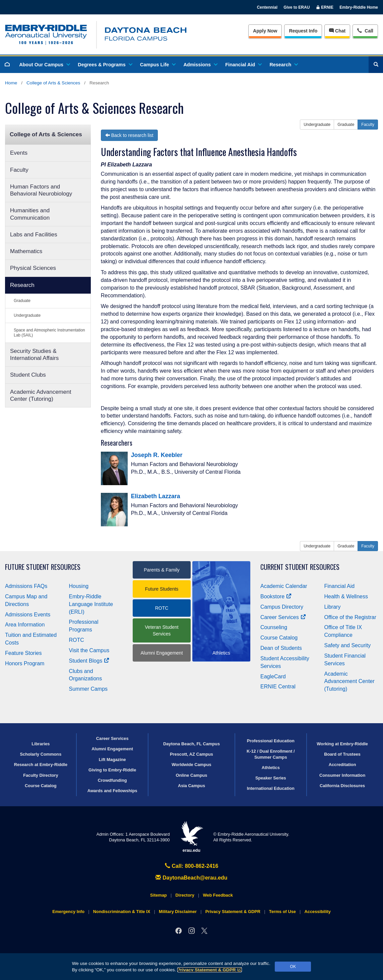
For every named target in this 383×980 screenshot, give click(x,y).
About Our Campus (44, 65)
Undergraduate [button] (317, 125)
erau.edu (192, 837)
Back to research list (129, 135)
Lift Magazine (112, 760)
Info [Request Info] (303, 31)
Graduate (22, 301)
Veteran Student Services (162, 630)
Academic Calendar (284, 586)
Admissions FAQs (26, 586)
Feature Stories (23, 653)
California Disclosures (342, 786)
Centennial (267, 7)
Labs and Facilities (34, 235)
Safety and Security (348, 645)
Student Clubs (28, 375)
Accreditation (342, 765)
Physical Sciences (33, 268)
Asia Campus (192, 786)
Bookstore (276, 596)
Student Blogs (89, 661)
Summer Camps (88, 689)
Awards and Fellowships (112, 791)
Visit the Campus (89, 650)
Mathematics (26, 251)
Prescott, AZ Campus (192, 754)
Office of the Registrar (350, 617)
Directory (185, 895)
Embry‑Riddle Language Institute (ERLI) (91, 604)
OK (293, 967)
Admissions (200, 65)
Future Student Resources (43, 567)
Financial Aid (243, 65)
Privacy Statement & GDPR (210, 970)
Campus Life (157, 65)
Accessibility (318, 912)
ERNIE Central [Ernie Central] (278, 687)
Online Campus (192, 775)
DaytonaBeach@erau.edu (191, 878)
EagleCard (273, 676)
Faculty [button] (368, 125)
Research (283, 65)
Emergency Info (68, 912)
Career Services (283, 617)
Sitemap (158, 895)
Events (19, 153)
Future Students (162, 589)
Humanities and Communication (30, 214)
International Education (271, 788)
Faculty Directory (41, 775)
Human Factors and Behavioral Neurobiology (41, 190)
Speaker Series (271, 778)
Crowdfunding (112, 780)
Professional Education (271, 741)
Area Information (25, 625)
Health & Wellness (346, 596)
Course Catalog (279, 638)
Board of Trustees (342, 754)
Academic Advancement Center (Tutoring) (41, 395)
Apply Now (265, 31)
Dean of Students (281, 648)
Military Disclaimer (178, 912)
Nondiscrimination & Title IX (122, 912)
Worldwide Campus (192, 765)
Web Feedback (218, 895)
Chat (337, 31)
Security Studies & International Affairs (34, 355)
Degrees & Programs (105, 65)
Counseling (274, 627)
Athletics (271, 768)
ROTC (77, 640)
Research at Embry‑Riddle (41, 765)
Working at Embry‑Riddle (342, 744)
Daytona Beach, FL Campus (192, 744)
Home (11, 83)
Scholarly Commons (41, 754)
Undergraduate (27, 315)
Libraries (41, 744)
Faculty (19, 170)
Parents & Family (162, 570)
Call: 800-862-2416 (192, 866)
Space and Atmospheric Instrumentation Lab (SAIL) (49, 333)
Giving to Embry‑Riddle (112, 770)
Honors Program (25, 663)
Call (365, 30)
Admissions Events (28, 615)
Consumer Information (342, 775)
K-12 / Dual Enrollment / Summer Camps (271, 754)
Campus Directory (282, 607)
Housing (79, 586)
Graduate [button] (346, 125)
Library (333, 607)
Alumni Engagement (162, 653)
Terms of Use (282, 912)
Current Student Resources (300, 567)
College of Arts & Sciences (53, 83)
